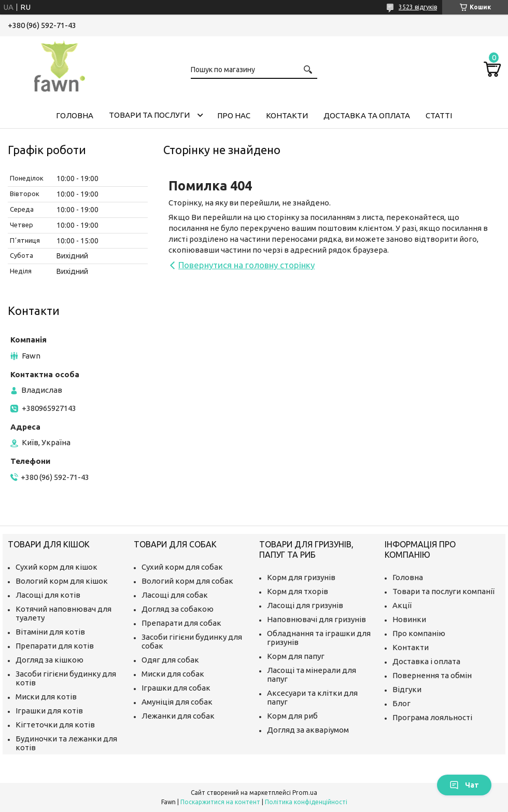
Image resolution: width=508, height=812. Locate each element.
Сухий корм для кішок (57, 567)
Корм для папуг (296, 656)
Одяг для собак (170, 660)
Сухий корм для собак (182, 567)
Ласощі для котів (48, 595)
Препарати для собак (181, 623)
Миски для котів (46, 697)
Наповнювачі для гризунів (316, 619)
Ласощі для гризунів (305, 605)
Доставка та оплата (367, 115)
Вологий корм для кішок (62, 581)
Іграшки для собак (176, 688)
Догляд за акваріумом (308, 730)
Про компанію (419, 633)
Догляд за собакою (178, 609)
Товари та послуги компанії (443, 591)
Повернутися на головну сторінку (246, 265)
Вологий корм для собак (187, 581)
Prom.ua (305, 793)
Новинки (409, 619)
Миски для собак (173, 674)
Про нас (234, 115)
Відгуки (407, 689)
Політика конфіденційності (306, 802)
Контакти (287, 115)
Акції (402, 605)
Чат (464, 785)
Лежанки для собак (178, 716)
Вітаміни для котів (50, 632)
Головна (75, 115)
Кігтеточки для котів (55, 725)
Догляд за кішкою (50, 660)
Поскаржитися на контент (220, 802)
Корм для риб (292, 716)
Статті (439, 115)
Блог (401, 703)
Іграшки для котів (49, 711)
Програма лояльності (432, 717)
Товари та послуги (149, 115)
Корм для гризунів (301, 577)
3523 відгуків (418, 7)
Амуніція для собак (177, 702)
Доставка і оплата (426, 661)
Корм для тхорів (298, 591)
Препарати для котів (55, 646)
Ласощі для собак (175, 595)
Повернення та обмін (432, 675)
